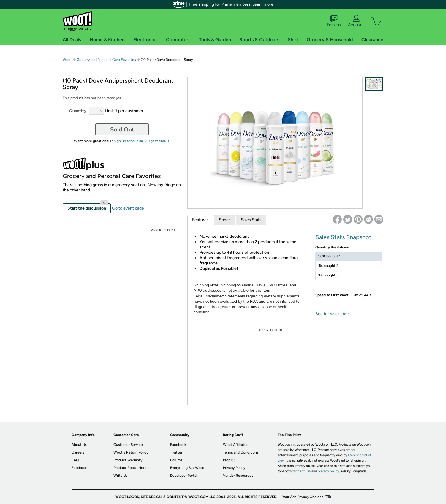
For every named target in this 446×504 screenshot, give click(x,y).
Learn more (263, 4)
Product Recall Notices (132, 468)
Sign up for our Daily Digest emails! (142, 141)
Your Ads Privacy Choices (303, 497)
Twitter (176, 452)
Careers (78, 452)
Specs (225, 220)
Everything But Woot (187, 468)
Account (356, 21)
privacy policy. (329, 471)
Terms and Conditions (241, 452)
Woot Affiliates (236, 445)
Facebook (178, 445)
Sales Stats (251, 220)
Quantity (78, 111)
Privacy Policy (234, 468)
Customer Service (128, 445)
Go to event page (128, 208)
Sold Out (122, 129)
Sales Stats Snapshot (343, 237)
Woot (67, 60)
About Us (79, 445)
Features (200, 220)
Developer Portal (184, 476)
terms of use (302, 471)
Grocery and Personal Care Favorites (107, 60)
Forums (334, 21)
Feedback (80, 468)
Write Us (121, 476)
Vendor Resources (238, 476)
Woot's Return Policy (131, 452)
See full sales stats (333, 314)
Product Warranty (128, 460)
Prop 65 (229, 460)
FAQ (75, 460)
